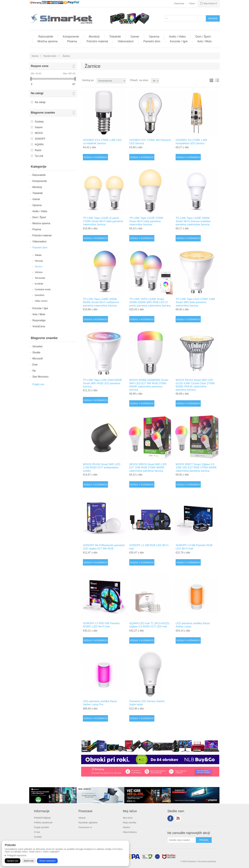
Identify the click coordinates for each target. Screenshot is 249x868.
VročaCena (39, 326)
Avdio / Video (177, 37)
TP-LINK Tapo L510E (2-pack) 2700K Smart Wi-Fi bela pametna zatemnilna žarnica (103, 221)
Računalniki (46, 37)
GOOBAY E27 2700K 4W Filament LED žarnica (150, 142)
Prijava (192, 3)
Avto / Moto (204, 41)
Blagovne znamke (43, 113)
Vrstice (217, 80)
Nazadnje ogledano (88, 823)
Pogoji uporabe (41, 827)
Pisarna (72, 41)
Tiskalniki (115, 37)
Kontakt (38, 837)
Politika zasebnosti (43, 823)
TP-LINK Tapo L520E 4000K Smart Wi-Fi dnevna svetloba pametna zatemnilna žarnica (193, 221)
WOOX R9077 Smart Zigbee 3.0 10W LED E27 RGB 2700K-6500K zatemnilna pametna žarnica (196, 468)
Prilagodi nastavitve (17, 855)
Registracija (179, 3)
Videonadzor (126, 41)
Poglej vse (38, 384)
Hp (34, 371)
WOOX (39, 133)
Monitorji (94, 37)
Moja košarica (130, 832)
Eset (35, 365)
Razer (38, 150)
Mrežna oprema (47, 41)
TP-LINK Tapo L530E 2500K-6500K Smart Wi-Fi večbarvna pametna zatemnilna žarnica (101, 302)
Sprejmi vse (13, 861)
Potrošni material (97, 41)
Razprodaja (39, 320)
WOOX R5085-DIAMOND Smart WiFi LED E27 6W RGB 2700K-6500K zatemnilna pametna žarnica (149, 385)
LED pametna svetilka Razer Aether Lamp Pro (100, 703)
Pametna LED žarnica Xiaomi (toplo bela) (147, 703)
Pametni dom (152, 41)
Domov (35, 56)
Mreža (211, 80)
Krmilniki (39, 284)
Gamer (135, 37)
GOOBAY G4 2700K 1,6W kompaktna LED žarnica (191, 142)
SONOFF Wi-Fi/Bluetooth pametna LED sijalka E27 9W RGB (104, 547)
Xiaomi (39, 127)
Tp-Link (39, 156)
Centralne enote (43, 289)
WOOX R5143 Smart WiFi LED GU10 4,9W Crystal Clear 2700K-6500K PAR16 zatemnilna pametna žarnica (196, 385)
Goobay (39, 122)
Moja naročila (130, 823)
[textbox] (185, 18)
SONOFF (40, 139)
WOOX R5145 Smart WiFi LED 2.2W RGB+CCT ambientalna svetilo (102, 468)
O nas (37, 832)
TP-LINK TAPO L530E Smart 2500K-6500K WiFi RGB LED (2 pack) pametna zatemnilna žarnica (150, 302)
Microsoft (38, 359)
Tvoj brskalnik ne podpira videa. (52, 409)
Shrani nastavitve (47, 861)
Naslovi (127, 827)
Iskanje (82, 818)
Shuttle (36, 352)
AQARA (39, 144)
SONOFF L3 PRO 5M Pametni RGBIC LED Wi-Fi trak (101, 625)
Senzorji (39, 261)
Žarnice (39, 267)
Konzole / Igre (179, 41)
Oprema (154, 37)
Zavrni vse (29, 861)
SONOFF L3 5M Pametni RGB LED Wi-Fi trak (194, 547)
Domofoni (40, 295)
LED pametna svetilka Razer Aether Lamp (193, 625)
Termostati (40, 278)
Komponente (71, 37)
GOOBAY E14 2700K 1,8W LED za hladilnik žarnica (102, 142)
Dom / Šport (203, 37)
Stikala (38, 255)
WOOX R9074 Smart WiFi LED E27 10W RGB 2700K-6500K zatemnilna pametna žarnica (148, 468)
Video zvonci (41, 301)
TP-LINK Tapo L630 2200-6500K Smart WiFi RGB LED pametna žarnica (102, 383)
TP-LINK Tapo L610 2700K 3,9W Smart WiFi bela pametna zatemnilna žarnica (195, 302)
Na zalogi (37, 93)
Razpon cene (40, 66)
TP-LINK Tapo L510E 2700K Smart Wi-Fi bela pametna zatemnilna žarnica (146, 221)
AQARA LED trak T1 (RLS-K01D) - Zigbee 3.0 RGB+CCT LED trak (150, 625)
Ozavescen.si (85, 827)
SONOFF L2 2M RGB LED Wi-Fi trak (149, 547)
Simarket (37, 346)
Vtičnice (39, 272)
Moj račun (128, 818)
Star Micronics (40, 377)
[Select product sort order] (111, 81)
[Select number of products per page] (155, 81)
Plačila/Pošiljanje (42, 818)
